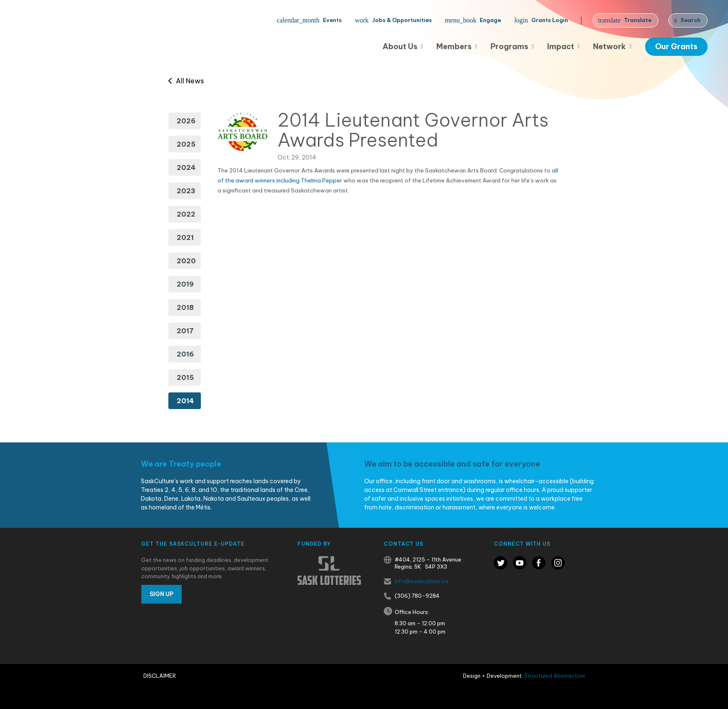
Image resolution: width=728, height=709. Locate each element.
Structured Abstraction (555, 676)
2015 (185, 377)
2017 (185, 331)
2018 (185, 307)
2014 (185, 401)
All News (186, 81)
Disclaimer (160, 676)
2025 (186, 144)
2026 (186, 121)
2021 (185, 237)
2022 (186, 214)
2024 (186, 167)
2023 (186, 191)
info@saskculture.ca (421, 581)
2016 (185, 354)
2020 (186, 261)
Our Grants (676, 46)
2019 (185, 284)
